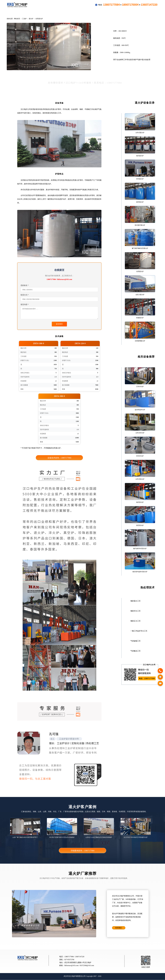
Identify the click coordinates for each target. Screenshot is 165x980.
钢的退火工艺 (136, 601)
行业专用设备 (44, 13)
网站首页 (17, 19)
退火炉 (31, 19)
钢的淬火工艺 (136, 611)
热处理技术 (97, 13)
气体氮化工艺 (136, 651)
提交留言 (59, 324)
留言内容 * (25, 304)
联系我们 (119, 928)
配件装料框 (79, 13)
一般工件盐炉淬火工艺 (139, 631)
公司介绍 (130, 13)
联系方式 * (25, 295)
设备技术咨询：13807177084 (59, 458)
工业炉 (27, 13)
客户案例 (62, 13)
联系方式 (146, 13)
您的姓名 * (25, 285)
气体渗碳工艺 (136, 641)
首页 (13, 13)
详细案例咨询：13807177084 (83, 851)
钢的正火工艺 (136, 621)
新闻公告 (114, 13)
